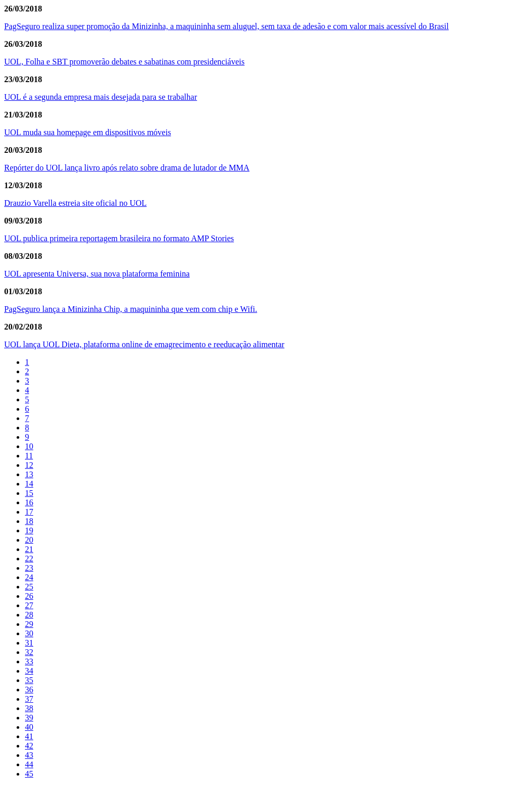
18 (29, 521)
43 (29, 755)
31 (29, 643)
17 (29, 512)
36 (29, 690)
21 (29, 549)
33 (29, 661)
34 (29, 671)
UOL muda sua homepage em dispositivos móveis (88, 132)
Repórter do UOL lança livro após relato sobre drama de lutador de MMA (127, 168)
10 (29, 446)
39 (29, 718)
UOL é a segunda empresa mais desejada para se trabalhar (101, 97)
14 (29, 484)
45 (29, 774)
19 (29, 530)
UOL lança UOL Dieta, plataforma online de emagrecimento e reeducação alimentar (144, 344)
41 (29, 736)
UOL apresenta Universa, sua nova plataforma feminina (97, 274)
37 (29, 699)
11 (29, 456)
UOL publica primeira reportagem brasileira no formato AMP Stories (119, 238)
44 (29, 764)
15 (29, 493)
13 (29, 474)
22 (29, 559)
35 (29, 680)
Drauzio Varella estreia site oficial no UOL (75, 203)
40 (29, 727)
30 (29, 633)
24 (29, 577)
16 (29, 502)
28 (29, 615)
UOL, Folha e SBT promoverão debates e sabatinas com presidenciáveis (124, 62)
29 (29, 624)
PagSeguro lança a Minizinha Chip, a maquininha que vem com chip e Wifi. (131, 309)
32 (29, 652)
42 (29, 746)
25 (29, 587)
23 (29, 568)
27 (29, 605)
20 (29, 540)
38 (29, 708)
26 (29, 596)
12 (29, 465)
